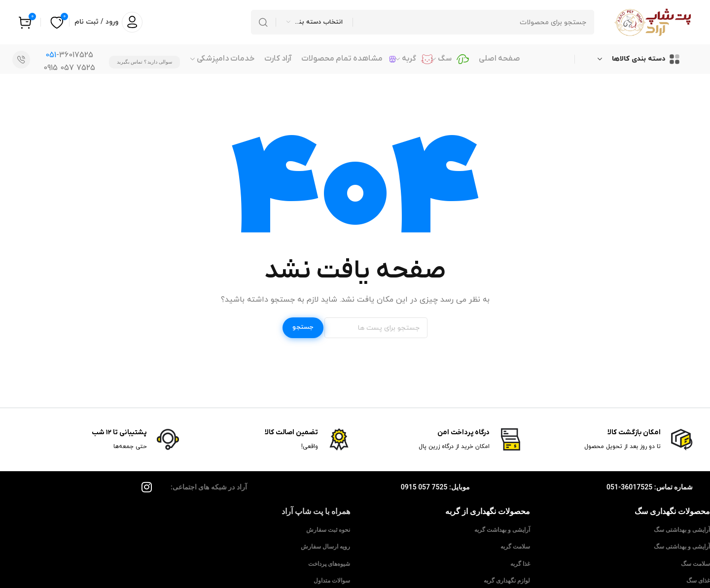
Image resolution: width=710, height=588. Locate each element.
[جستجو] (423, 22)
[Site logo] (653, 22)
